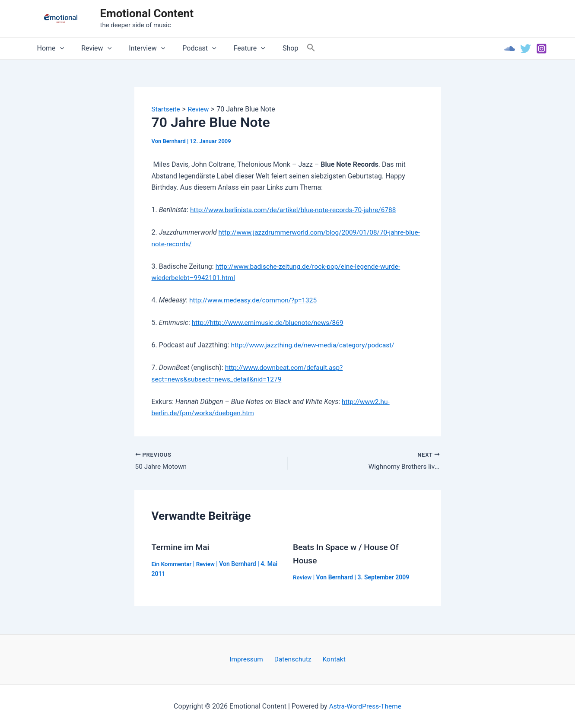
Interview (138, 48)
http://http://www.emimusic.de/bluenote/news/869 (270, 323)
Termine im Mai (182, 547)
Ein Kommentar (172, 564)
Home (49, 48)
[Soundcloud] (510, 49)
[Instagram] (542, 49)
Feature (234, 48)
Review (91, 48)
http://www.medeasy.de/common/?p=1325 (255, 300)
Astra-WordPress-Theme (365, 706)
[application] (58, 48)
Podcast (187, 48)
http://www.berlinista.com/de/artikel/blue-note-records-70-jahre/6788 (297, 210)
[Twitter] (526, 49)
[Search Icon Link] (290, 48)
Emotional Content (147, 13)
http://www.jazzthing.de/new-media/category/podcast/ (316, 345)
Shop (271, 48)
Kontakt (331, 659)
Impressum (249, 659)
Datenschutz (293, 659)
